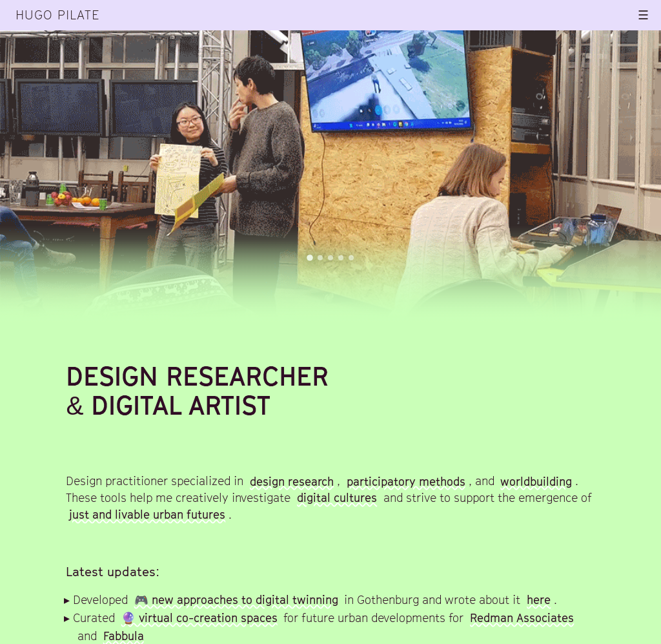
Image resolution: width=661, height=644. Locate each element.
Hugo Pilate (57, 15)
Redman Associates (522, 618)
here (539, 600)
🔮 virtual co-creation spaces (199, 618)
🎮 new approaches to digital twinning (236, 600)
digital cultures (337, 498)
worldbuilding (536, 481)
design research (292, 481)
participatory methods (406, 481)
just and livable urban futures (147, 514)
